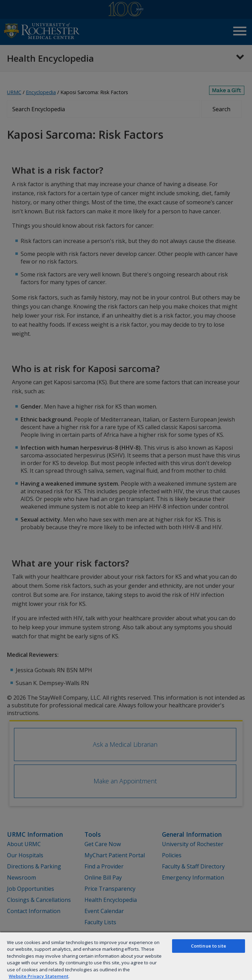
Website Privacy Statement (39, 976)
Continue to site (209, 946)
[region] (126, 956)
